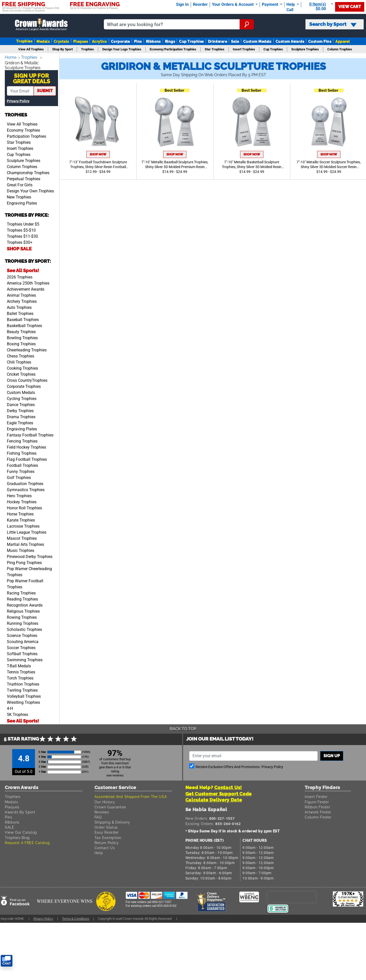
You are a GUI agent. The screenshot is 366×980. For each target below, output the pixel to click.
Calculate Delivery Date (214, 799)
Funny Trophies (21, 471)
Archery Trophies (22, 300)
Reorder (200, 4)
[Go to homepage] (41, 24)
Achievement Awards (26, 288)
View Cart (350, 7)
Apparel (343, 41)
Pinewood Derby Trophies (30, 556)
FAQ (98, 816)
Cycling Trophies (22, 398)
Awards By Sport (21, 811)
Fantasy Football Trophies (30, 434)
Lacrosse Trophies (23, 525)
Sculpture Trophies (24, 160)
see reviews (115, 774)
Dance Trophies (21, 404)
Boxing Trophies (21, 343)
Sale (235, 41)
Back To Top (183, 728)
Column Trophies (22, 166)
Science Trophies (22, 635)
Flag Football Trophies (27, 458)
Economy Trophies (23, 129)
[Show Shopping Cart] (319, 6)
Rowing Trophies (22, 616)
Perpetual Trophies (24, 178)
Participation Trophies (26, 135)
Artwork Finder (319, 811)
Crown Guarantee (111, 806)
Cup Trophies (191, 41)
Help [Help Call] (291, 4)
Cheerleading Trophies (27, 349)
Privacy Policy (18, 100)
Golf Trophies (19, 477)
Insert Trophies (20, 147)
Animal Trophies (21, 294)
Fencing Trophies (22, 440)
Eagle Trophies (20, 422)
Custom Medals (257, 41)
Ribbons (153, 41)
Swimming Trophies (25, 659)
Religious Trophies (23, 610)
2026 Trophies (20, 276)
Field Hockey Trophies (26, 446)
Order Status (106, 826)
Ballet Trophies (20, 313)
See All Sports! (23, 269)
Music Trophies (21, 549)
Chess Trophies (21, 355)
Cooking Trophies (22, 367)
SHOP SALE (19, 248)
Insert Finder (317, 796)
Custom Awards (290, 41)
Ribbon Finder (318, 806)
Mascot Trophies (22, 537)
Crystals (61, 41)
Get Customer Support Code (219, 793)
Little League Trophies (27, 531)
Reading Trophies (22, 598)
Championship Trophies (28, 172)
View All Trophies (22, 123)
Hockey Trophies (22, 501)
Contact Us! (228, 786)
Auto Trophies (19, 306)
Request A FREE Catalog (28, 842)
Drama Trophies (21, 416)
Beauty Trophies (21, 331)
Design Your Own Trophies (30, 190)
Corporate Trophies (24, 385)
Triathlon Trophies (23, 683)
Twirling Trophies (22, 689)
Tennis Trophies (21, 671)
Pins (138, 41)
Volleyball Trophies (24, 695)
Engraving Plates (22, 202)
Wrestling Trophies (23, 701)
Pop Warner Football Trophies (25, 583)
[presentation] (292, 896)
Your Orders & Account (233, 4)
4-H (10, 707)
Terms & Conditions (80, 918)
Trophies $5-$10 (21, 229)
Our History (105, 801)
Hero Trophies (19, 495)
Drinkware (217, 41)
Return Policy (107, 842)
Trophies (24, 41)
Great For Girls (20, 184)
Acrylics (99, 41)
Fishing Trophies (22, 452)
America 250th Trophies (28, 282)
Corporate (120, 41)
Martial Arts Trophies (25, 543)
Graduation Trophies (25, 483)
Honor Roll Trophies (24, 507)
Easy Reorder (107, 831)
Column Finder (319, 816)
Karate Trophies (21, 519)
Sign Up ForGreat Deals (32, 78)
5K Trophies (17, 714)
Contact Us (105, 847)
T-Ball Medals (19, 665)
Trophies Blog (18, 837)
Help (99, 852)
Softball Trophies (22, 653)
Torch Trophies (20, 677)
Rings (170, 41)
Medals (43, 41)
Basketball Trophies (24, 325)
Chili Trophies (19, 361)
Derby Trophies (20, 410)
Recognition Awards (25, 604)
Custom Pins (320, 41)
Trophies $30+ (20, 241)
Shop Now (98, 154)
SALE (10, 826)
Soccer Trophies (21, 647)
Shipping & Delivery (113, 821)
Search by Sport (333, 24)
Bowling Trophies (22, 337)
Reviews (102, 811)
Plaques (81, 41)
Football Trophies (22, 464)
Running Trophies (23, 622)
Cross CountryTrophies (27, 379)
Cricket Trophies (21, 373)
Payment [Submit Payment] (271, 4)
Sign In (182, 4)
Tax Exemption (109, 837)
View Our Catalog (21, 831)
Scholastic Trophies (24, 628)
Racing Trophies (21, 592)
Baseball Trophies (23, 319)
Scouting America (23, 641)
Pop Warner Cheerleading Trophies (29, 571)
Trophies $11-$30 (22, 235)
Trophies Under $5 (23, 223)
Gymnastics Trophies (26, 489)
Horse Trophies (20, 513)
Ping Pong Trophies (24, 562)
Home (11, 57)
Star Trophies (19, 141)
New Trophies (19, 196)
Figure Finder (317, 801)
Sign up (332, 755)
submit (45, 90)
